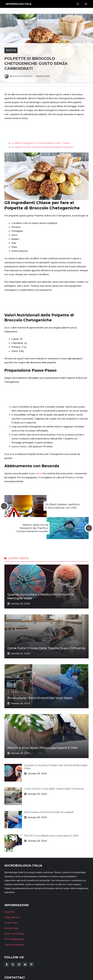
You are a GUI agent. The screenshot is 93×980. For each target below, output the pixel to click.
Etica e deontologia (14, 934)
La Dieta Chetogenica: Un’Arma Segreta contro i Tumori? (41, 143)
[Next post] (89, 528)
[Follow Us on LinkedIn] (25, 964)
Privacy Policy (11, 928)
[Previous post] (4, 506)
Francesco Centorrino (23, 76)
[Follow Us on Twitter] (13, 964)
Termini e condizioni (14, 945)
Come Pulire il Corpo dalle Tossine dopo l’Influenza (46, 648)
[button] (78, 4)
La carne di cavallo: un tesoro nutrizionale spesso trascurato (42, 147)
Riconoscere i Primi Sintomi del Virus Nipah (40, 698)
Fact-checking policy (14, 939)
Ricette (11, 50)
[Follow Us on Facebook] (7, 964)
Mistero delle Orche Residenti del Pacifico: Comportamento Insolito (32, 528)
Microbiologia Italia (19, 4)
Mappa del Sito (12, 917)
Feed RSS (10, 912)
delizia (39, 473)
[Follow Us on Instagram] (19, 964)
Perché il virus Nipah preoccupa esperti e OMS (42, 748)
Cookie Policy (11, 923)
